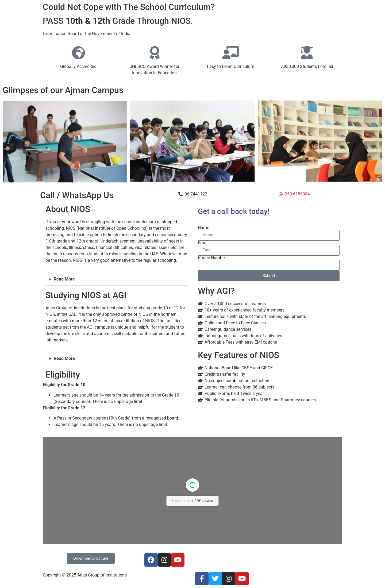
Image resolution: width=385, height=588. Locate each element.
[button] (116, 279)
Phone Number (212, 258)
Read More (64, 279)
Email (203, 243)
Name (203, 228)
